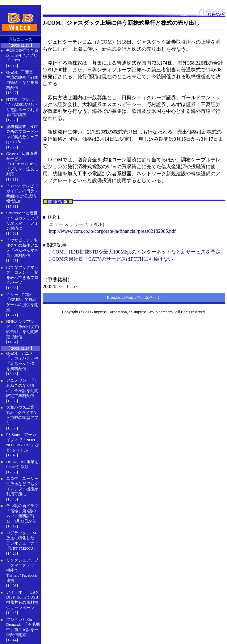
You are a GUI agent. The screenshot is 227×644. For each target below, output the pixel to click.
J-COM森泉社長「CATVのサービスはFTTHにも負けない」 (113, 259)
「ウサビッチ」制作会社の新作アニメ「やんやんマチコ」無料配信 (22, 248)
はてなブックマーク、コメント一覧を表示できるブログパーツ (22, 275)
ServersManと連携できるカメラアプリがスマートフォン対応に (22, 221)
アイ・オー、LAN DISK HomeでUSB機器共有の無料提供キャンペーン (22, 600)
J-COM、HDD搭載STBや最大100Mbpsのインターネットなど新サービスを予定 (135, 252)
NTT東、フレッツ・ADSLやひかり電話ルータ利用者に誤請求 (22, 107)
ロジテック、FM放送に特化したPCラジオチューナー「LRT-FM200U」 (23, 541)
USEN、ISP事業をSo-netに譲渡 (22, 464)
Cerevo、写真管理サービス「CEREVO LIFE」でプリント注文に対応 (23, 164)
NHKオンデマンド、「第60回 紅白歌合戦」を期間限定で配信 (23, 329)
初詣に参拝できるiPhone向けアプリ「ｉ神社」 (22, 55)
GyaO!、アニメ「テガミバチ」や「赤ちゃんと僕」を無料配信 (22, 361)
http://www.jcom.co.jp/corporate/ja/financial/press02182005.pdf (112, 231)
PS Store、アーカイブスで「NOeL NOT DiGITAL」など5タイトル (23, 442)
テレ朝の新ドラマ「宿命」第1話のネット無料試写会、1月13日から (22, 513)
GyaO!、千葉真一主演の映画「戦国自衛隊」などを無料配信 (22, 80)
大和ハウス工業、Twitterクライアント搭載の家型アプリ (22, 415)
